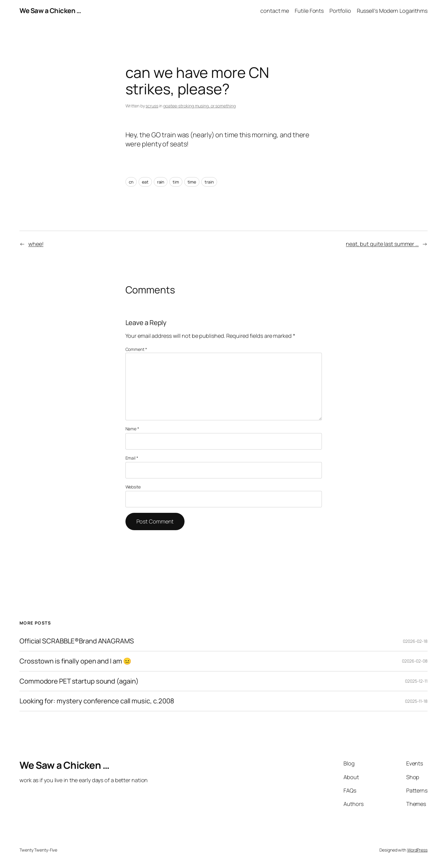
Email (132, 458)
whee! (36, 244)
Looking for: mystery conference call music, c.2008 (97, 701)
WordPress (417, 850)
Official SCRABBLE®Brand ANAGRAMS (77, 641)
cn (131, 182)
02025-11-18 (416, 701)
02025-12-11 (416, 681)
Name (132, 429)
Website (133, 487)
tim (176, 182)
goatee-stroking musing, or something (199, 106)
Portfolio (340, 11)
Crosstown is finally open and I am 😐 (75, 661)
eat (145, 182)
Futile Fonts (309, 11)
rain (161, 182)
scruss (152, 106)
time (192, 182)
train (209, 182)
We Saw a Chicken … (50, 11)
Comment (136, 349)
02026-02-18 (415, 641)
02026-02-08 (415, 661)
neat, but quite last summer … (382, 244)
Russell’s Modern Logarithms (392, 11)
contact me (275, 11)
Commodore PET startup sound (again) (79, 681)
